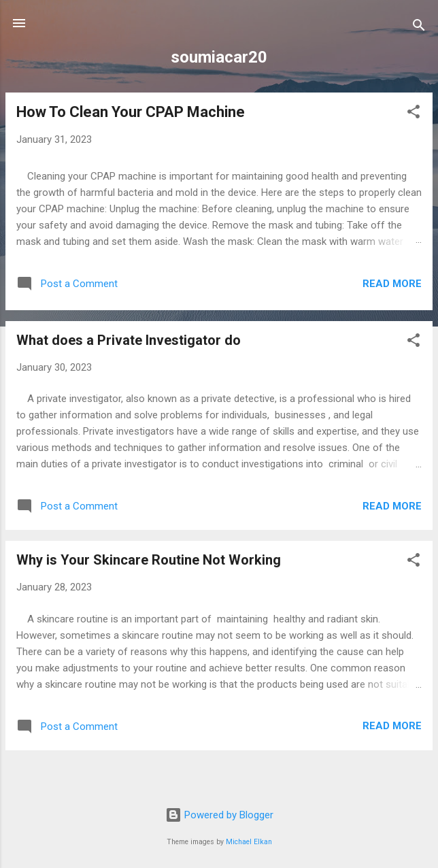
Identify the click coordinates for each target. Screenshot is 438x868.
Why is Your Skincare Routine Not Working (149, 560)
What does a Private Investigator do (129, 340)
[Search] (419, 28)
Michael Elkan (249, 842)
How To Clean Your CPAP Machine (131, 112)
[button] (414, 114)
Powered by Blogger (219, 815)
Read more (392, 284)
